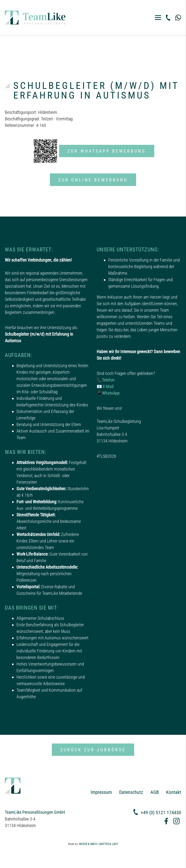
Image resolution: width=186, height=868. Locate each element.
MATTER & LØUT (109, 844)
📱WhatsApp (108, 393)
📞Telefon (106, 380)
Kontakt (174, 792)
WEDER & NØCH (88, 844)
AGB (155, 792)
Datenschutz (131, 792)
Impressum (101, 792)
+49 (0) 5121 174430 (161, 813)
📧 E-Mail (105, 386)
